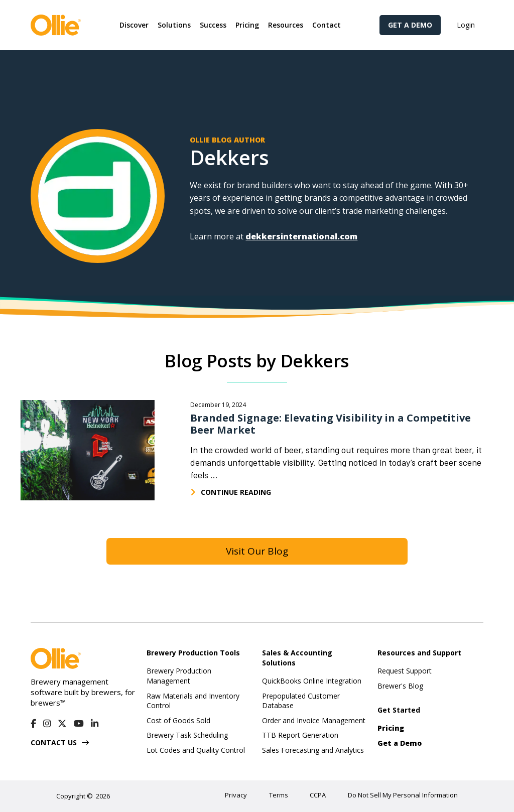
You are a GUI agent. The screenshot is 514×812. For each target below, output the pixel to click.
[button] (134, 25)
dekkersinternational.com (301, 236)
